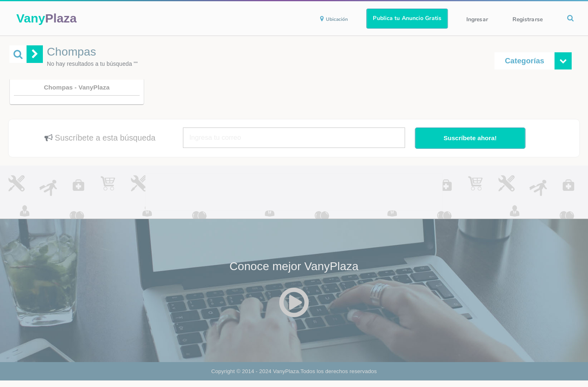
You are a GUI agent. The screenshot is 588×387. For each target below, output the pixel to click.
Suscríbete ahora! (470, 138)
